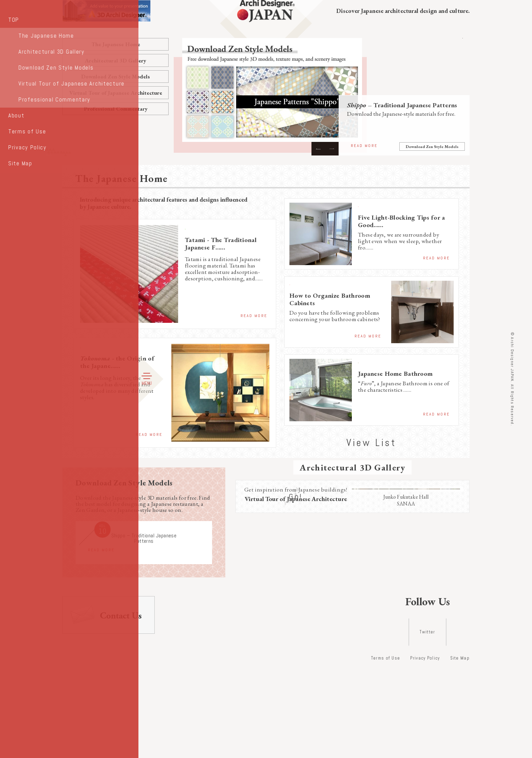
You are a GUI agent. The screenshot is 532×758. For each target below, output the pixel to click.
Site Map (460, 746)
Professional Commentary (116, 109)
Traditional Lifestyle (208, 229)
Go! (296, 637)
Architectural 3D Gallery (116, 60)
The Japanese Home (116, 44)
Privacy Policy (425, 746)
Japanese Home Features (388, 363)
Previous (318, 149)
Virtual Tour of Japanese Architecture (116, 93)
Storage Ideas (376, 207)
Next (332, 149)
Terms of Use (386, 746)
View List (372, 437)
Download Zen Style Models (116, 76)
